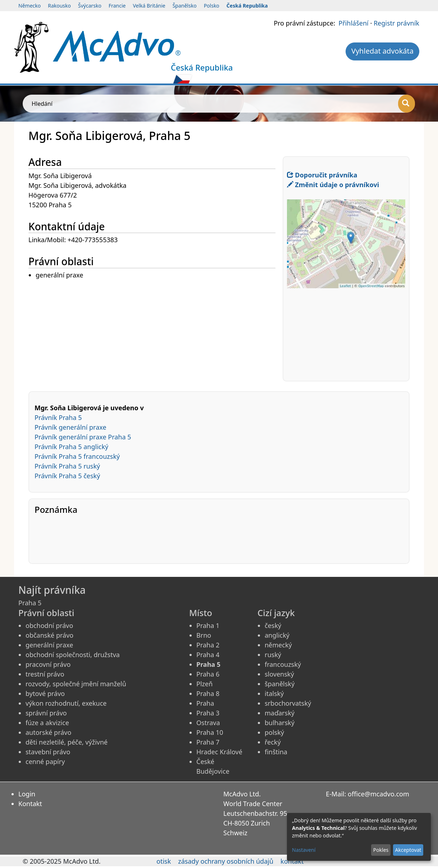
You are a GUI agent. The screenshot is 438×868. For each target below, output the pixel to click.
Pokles (381, 850)
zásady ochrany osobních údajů (226, 861)
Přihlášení (353, 23)
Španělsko (185, 6)
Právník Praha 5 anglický (71, 447)
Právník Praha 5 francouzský (77, 456)
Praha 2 (208, 645)
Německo (29, 6)
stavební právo (48, 752)
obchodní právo (49, 625)
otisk (164, 861)
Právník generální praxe (70, 427)
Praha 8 (208, 693)
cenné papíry (45, 761)
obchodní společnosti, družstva (73, 655)
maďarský (280, 713)
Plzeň (204, 684)
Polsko (212, 6)
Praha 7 (208, 742)
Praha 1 (208, 625)
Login (27, 794)
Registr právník (396, 23)
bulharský (280, 723)
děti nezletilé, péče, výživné (67, 742)
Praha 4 (208, 655)
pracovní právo (48, 664)
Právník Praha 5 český (67, 476)
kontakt (292, 861)
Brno (204, 635)
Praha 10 (210, 732)
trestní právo (45, 674)
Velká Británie (149, 6)
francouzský (283, 664)
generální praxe (49, 645)
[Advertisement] (156, 331)
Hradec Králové (219, 752)
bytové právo (45, 693)
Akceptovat (408, 850)
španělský (280, 684)
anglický (277, 635)
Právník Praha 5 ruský (67, 466)
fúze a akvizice (47, 723)
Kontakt (30, 804)
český (273, 625)
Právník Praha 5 (58, 417)
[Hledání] (407, 104)
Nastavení (304, 850)
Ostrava (208, 723)
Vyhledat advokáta (382, 51)
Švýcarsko (90, 6)
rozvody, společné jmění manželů (76, 684)
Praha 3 (208, 713)
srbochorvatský (288, 703)
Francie (117, 6)
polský (274, 732)
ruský (273, 655)
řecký (273, 742)
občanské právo (49, 635)
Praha (205, 703)
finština (276, 752)
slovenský (279, 674)
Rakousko (59, 6)
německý (278, 645)
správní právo (46, 713)
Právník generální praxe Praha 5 (83, 437)
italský (274, 693)
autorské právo (48, 732)
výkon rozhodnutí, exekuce (66, 703)
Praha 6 (208, 674)
